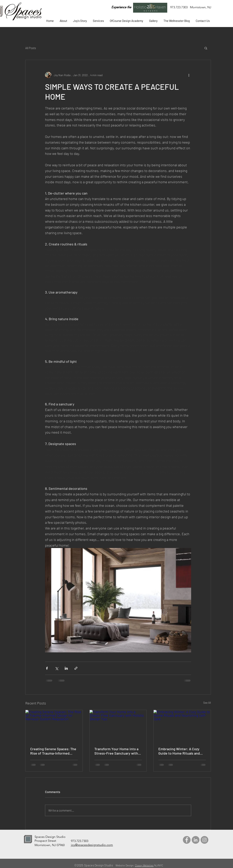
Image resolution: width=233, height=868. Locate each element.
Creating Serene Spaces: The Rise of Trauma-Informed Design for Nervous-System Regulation (53, 751)
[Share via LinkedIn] (66, 668)
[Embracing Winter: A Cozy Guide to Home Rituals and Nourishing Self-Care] (182, 726)
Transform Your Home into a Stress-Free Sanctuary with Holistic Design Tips (116, 751)
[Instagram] (204, 840)
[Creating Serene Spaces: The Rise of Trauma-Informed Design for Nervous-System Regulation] (54, 726)
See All (207, 703)
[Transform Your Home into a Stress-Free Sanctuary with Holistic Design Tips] (118, 726)
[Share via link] (76, 668)
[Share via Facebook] (47, 668)
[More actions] (189, 75)
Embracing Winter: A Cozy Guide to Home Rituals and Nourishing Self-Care (179, 751)
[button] (98, 21)
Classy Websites (144, 865)
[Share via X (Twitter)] (57, 668)
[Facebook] (187, 840)
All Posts (31, 48)
